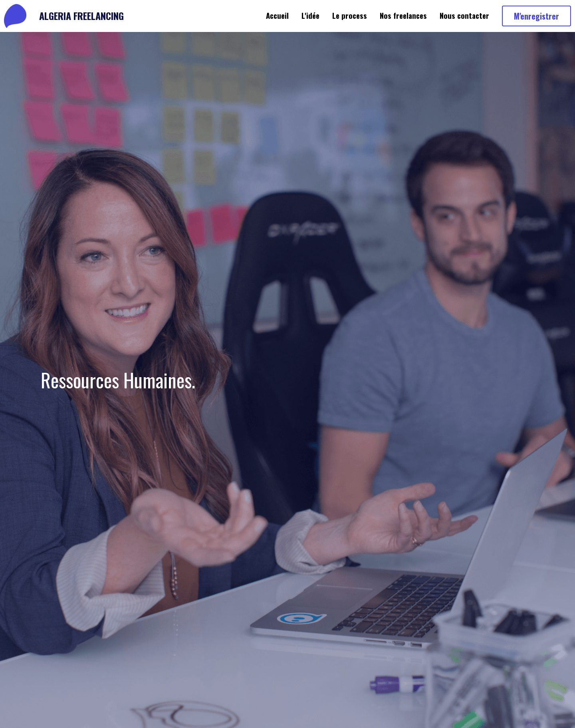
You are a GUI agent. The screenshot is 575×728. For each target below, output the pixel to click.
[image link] (15, 15)
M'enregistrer (536, 16)
